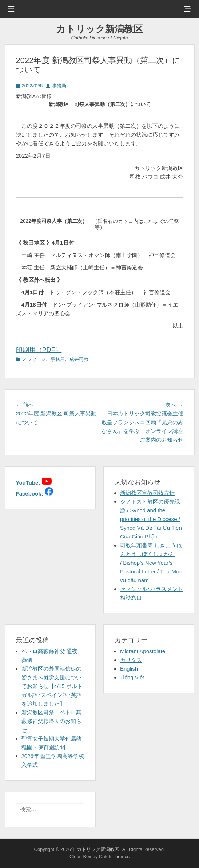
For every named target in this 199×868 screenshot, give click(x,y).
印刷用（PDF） (39, 350)
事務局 (59, 86)
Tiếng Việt (132, 677)
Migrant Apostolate (143, 651)
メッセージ (34, 359)
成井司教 (79, 359)
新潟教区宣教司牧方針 (147, 493)
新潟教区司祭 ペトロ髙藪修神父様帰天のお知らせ (51, 721)
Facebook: (30, 494)
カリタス (131, 660)
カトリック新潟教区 (99, 29)
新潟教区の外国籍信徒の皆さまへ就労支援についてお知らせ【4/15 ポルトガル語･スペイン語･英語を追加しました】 (52, 686)
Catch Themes (114, 857)
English (129, 669)
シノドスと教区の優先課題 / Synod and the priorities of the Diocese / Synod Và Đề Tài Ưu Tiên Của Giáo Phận (151, 519)
